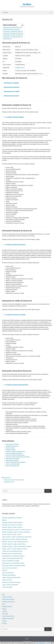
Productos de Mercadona (9, 575)
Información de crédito (12, 91)
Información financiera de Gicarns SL (13, 33)
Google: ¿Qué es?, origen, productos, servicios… (15, 549)
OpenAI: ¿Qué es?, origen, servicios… (12, 534)
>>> (5, 245)
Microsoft (5, 570)
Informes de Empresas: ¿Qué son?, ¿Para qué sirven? (17, 530)
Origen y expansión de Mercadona (11, 578)
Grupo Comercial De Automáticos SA (14, 480)
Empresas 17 (8, 478)
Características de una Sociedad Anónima (13, 556)
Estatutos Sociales (11, 450)
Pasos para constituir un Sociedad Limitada (14, 566)
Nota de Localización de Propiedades (16, 462)
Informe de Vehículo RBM (13, 464)
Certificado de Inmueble (12, 460)
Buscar (48, 491)
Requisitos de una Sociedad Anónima (12, 554)
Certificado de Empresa (12, 446)
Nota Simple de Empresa (12, 444)
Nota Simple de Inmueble (12, 459)
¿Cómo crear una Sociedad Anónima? (12, 551)
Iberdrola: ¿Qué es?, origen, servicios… (13, 527)
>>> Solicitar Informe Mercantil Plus (16, 385)
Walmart (4, 520)
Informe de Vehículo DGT (12, 466)
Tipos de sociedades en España (11, 561)
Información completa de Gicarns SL (13, 31)
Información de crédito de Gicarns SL (13, 35)
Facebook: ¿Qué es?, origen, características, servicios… (17, 546)
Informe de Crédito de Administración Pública (18, 457)
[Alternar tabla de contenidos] (22, 25)
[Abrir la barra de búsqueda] (51, 13)
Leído (48, 643)
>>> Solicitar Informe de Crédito (15, 315)
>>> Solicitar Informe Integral (14, 117)
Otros (4, 604)
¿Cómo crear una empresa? (10, 568)
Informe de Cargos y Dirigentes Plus (15, 451)
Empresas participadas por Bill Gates (12, 518)
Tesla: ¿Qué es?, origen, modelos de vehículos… (15, 539)
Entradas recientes (7, 607)
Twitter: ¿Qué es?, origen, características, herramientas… (17, 537)
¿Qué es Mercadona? (8, 573)
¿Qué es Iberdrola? (7, 587)
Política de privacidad (8, 618)
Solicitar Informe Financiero (16, 245)
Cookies (4, 621)
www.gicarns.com (20, 68)
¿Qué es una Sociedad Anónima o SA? (13, 558)
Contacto (4, 611)
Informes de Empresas (8, 599)
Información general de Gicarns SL (13, 27)
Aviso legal (5, 614)
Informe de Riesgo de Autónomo (14, 453)
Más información (41, 643)
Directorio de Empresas (8, 602)
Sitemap (4, 623)
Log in (27, 639)
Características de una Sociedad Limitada (13, 563)
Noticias (4, 609)
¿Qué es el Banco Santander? (10, 585)
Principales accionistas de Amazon (11, 582)
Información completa (11, 83)
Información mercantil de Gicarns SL (13, 37)
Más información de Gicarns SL (12, 29)
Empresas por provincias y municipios (12, 525)
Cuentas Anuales (10, 448)
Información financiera (12, 87)
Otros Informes (7, 39)
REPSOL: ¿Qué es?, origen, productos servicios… (16, 542)
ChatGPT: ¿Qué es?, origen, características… (14, 544)
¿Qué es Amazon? (7, 580)
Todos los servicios (7, 597)
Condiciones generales (8, 616)
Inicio (4, 595)
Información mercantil (11, 96)
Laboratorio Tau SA (9, 482)
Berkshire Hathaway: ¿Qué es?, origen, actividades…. (16, 532)
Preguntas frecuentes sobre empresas (12, 522)
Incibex (27, 4)
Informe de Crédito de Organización (15, 455)
